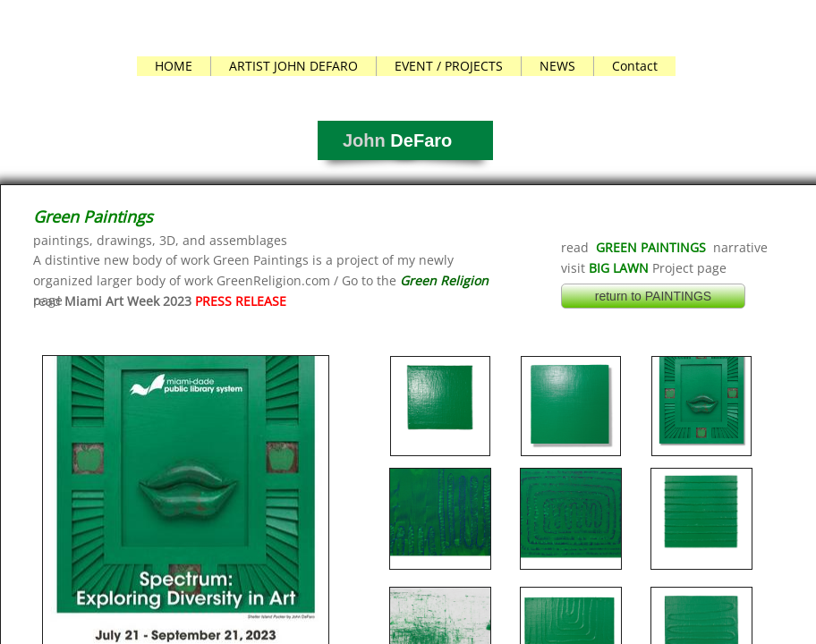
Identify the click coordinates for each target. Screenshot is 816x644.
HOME (174, 66)
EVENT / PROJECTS (449, 66)
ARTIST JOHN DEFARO (293, 66)
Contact (635, 66)
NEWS (557, 66)
